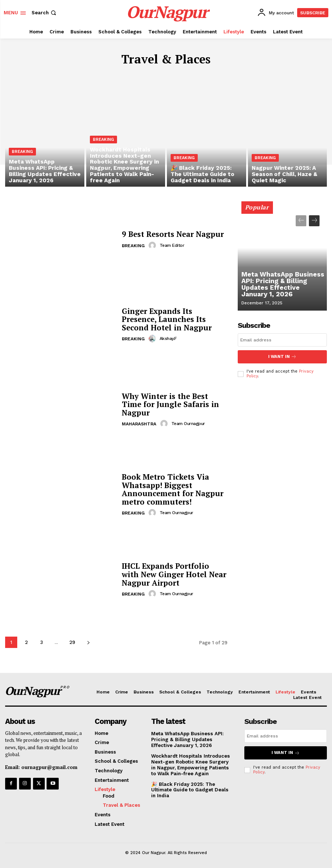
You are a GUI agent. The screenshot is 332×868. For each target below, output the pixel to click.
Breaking (22, 154)
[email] (282, 340)
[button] (45, 13)
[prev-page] (301, 221)
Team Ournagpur (188, 423)
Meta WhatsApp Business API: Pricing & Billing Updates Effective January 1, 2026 (282, 285)
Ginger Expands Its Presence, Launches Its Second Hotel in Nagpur (165, 319)
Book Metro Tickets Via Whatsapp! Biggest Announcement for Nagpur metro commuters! (171, 489)
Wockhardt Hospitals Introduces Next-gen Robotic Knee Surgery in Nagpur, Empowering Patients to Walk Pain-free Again (192, 764)
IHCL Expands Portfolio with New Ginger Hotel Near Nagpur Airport (174, 574)
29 (72, 642)
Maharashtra (139, 424)
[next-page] (88, 642)
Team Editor (172, 245)
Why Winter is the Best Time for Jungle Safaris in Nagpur (169, 404)
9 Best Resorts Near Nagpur (171, 235)
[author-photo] (153, 245)
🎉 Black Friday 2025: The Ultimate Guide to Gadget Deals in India (192, 789)
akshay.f (168, 338)
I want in (282, 357)
